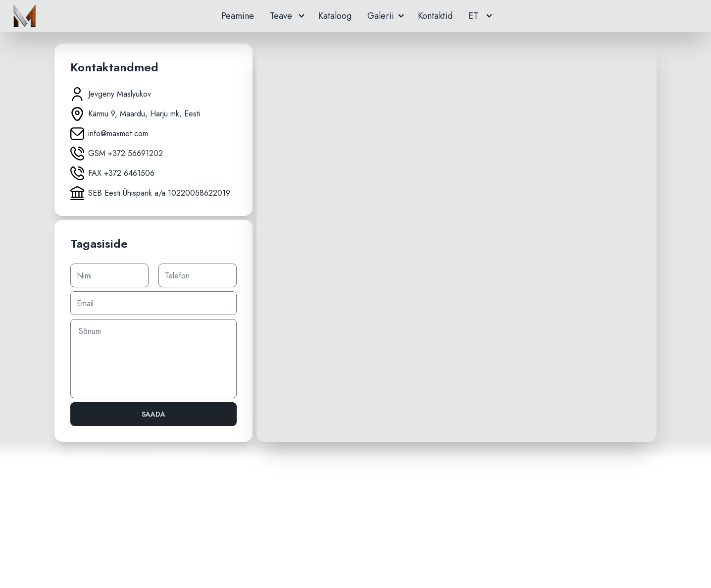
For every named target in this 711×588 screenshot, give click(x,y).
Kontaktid (435, 16)
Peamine (238, 16)
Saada (153, 414)
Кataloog (335, 16)
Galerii (381, 16)
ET (473, 16)
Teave (282, 16)
